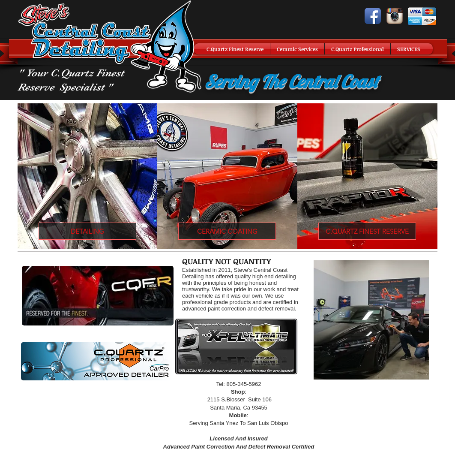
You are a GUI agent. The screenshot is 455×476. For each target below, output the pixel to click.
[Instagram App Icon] (395, 16)
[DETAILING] (87, 231)
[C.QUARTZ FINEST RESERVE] (367, 231)
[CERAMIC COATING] (227, 231)
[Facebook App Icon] (373, 16)
